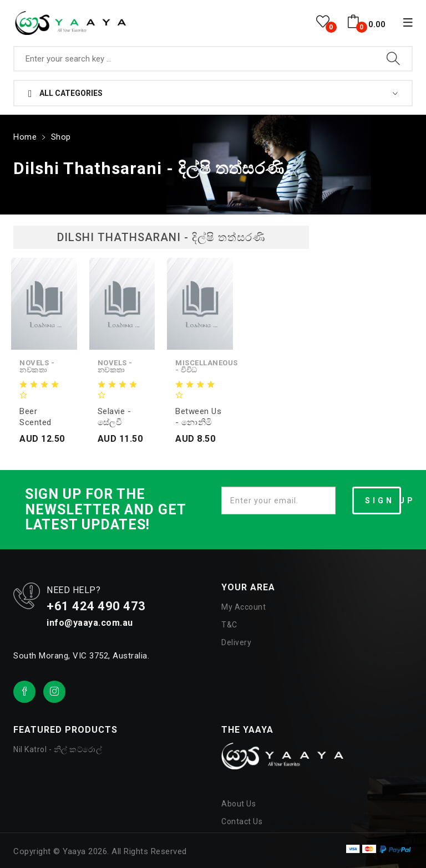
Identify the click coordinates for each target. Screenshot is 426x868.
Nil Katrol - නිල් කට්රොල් (58, 749)
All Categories (65, 94)
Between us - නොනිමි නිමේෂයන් (198, 417)
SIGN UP (383, 501)
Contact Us (242, 821)
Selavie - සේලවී (115, 417)
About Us (239, 804)
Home (25, 137)
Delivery (236, 642)
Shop (61, 137)
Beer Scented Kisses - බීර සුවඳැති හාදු (43, 417)
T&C (229, 625)
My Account (244, 607)
